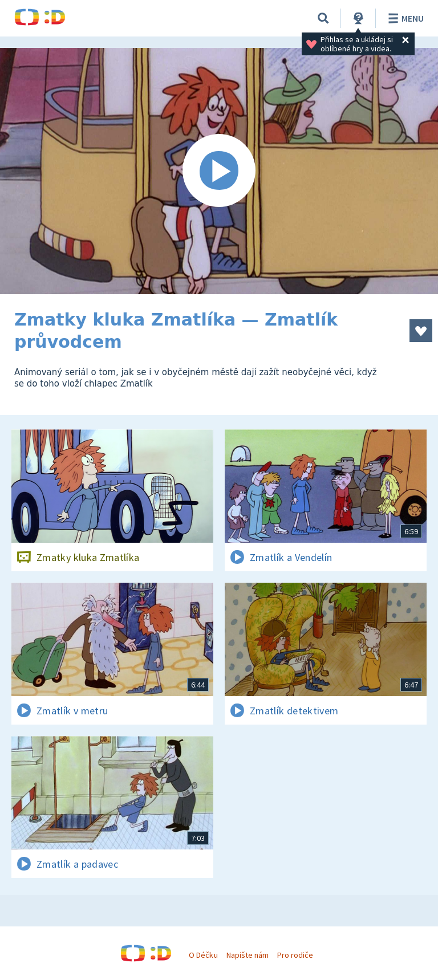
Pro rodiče (295, 955)
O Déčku (203, 955)
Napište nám (248, 955)
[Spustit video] (219, 171)
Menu (404, 18)
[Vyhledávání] (323, 18)
